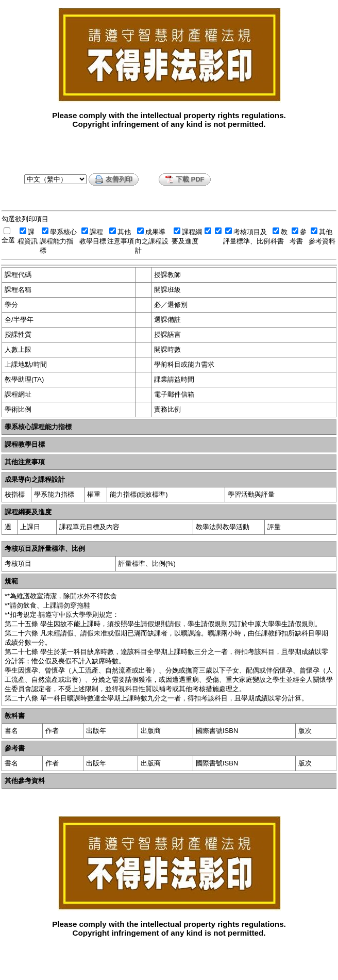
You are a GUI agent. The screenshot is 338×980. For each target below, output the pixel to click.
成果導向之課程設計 (152, 241)
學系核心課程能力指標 (58, 241)
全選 (8, 240)
